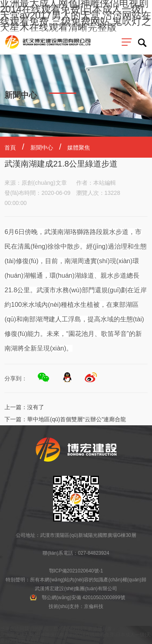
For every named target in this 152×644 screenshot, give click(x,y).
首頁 (10, 148)
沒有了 (36, 407)
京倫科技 (94, 606)
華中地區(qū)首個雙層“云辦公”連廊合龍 (77, 419)
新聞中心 (42, 148)
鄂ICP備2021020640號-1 (76, 571)
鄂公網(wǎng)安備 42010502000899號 (83, 598)
